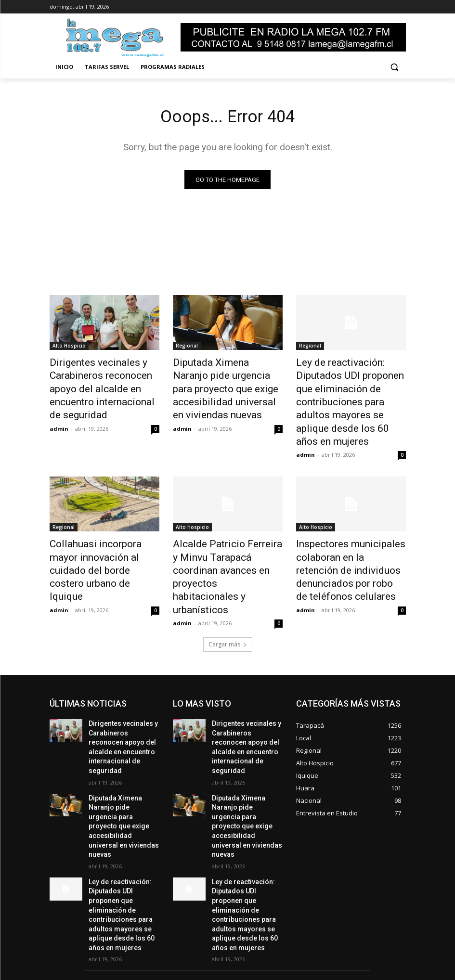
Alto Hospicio (69, 348)
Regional (187, 348)
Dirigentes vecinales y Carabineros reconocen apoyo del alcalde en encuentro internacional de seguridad (104, 380)
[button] (395, 67)
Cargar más (228, 582)
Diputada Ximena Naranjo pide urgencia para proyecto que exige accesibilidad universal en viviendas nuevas (227, 380)
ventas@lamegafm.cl (213, 937)
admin (59, 408)
